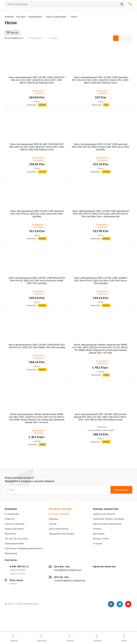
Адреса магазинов (104, 514)
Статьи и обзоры (15, 524)
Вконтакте (111, 604)
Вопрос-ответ (101, 538)
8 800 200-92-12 (19, 566)
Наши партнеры (14, 529)
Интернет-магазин (60, 509)
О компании (12, 514)
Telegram (120, 604)
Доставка (99, 534)
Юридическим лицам (62, 534)
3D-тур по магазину (16, 538)
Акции (53, 524)
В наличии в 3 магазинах (102, 159)
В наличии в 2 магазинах (39, 159)
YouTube (128, 604)
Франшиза (11, 553)
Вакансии (10, 534)
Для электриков (59, 529)
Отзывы (98, 543)
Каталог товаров (59, 514)
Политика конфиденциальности (24, 548)
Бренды (54, 519)
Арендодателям (14, 543)
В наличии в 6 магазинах (102, 293)
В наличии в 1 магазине (39, 92)
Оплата (97, 529)
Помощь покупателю (106, 509)
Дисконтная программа (107, 524)
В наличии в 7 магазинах (39, 293)
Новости (10, 519)
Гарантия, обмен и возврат (109, 519)
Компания (11, 509)
